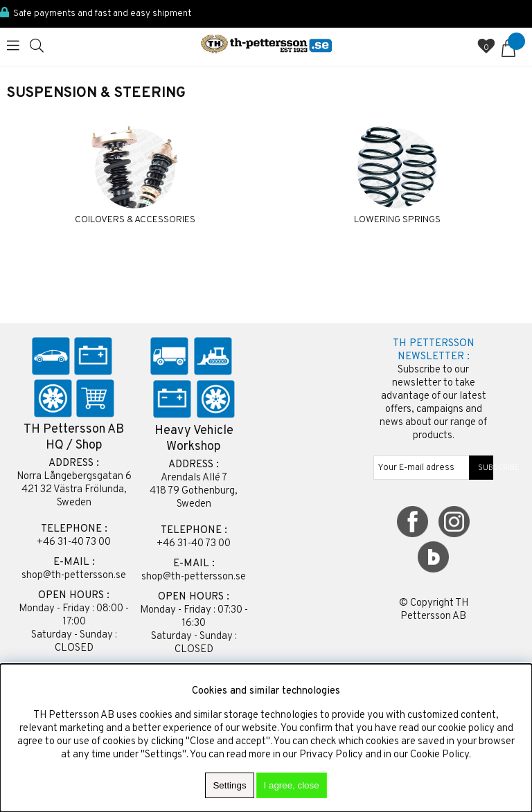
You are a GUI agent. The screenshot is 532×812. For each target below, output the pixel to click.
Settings (229, 785)
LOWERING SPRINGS (397, 220)
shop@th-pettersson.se (74, 576)
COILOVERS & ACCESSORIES (135, 220)
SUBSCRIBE (481, 468)
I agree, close (292, 785)
